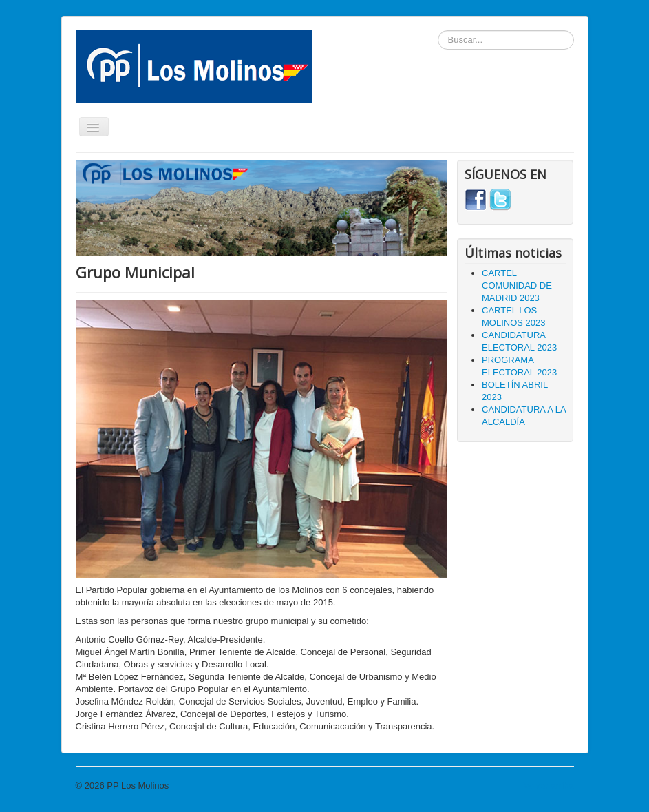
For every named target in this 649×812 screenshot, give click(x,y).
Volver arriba (549, 785)
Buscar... (438, 31)
